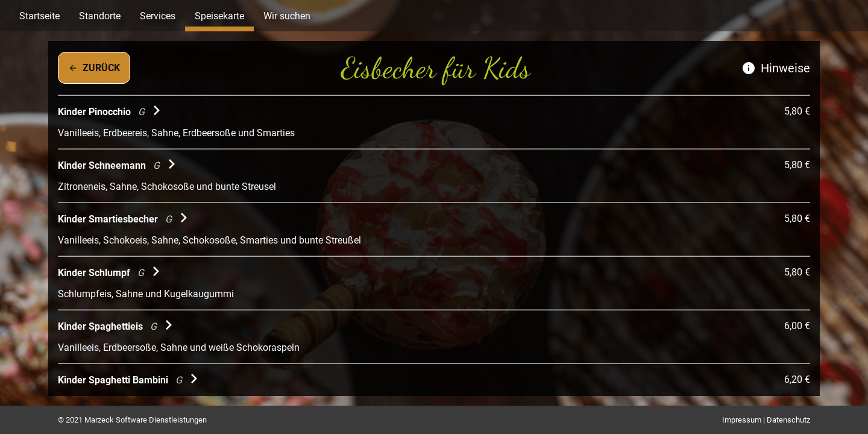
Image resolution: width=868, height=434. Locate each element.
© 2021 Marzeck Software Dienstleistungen (132, 420)
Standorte (100, 16)
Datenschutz (788, 420)
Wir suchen (287, 16)
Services (158, 16)
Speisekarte (219, 16)
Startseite (39, 16)
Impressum (742, 420)
